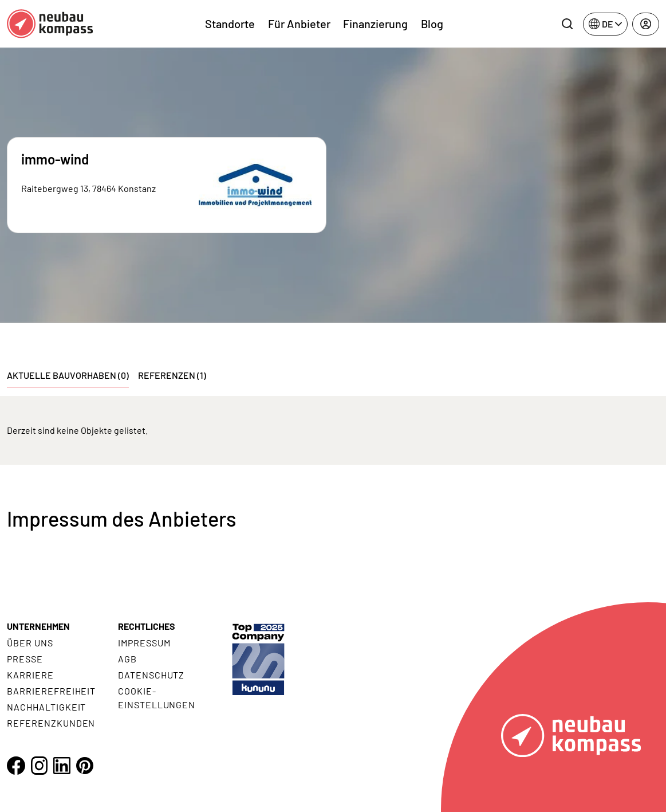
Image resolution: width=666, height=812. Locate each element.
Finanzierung (375, 23)
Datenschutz (151, 675)
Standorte (230, 23)
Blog (432, 23)
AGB (127, 659)
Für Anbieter (299, 23)
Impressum (144, 643)
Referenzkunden (51, 723)
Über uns (30, 643)
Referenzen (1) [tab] (172, 375)
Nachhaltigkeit (46, 707)
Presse (25, 659)
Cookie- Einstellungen (157, 698)
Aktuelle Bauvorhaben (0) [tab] (68, 375)
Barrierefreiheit (51, 691)
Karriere (30, 675)
